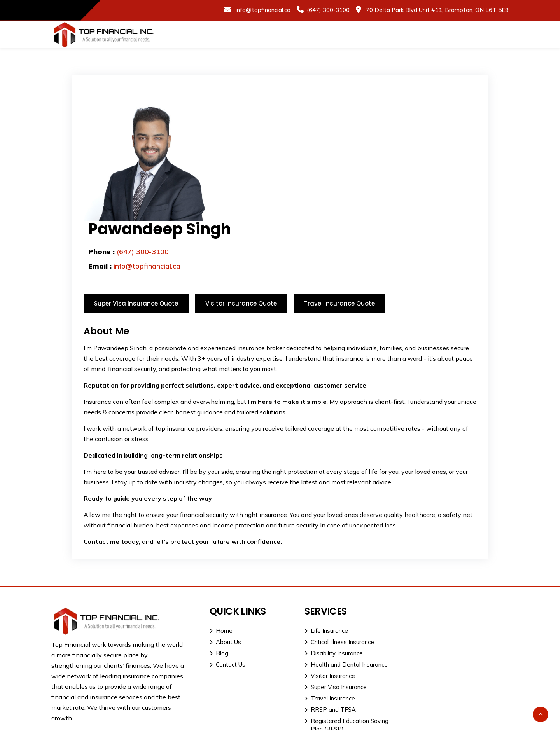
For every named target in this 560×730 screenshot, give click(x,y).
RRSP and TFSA (324, 650)
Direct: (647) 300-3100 (442, 610)
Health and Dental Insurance (340, 605)
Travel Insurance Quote (339, 244)
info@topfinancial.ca (262, 10)
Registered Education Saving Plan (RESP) (341, 665)
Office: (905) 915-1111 (441, 598)
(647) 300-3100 (328, 10)
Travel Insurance (324, 639)
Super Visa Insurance (330, 628)
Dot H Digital (491, 719)
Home (218, 571)
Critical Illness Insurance (333, 582)
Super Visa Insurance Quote (136, 244)
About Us (223, 582)
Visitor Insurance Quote (241, 244)
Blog (216, 594)
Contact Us (225, 605)
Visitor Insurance (324, 616)
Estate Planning (323, 681)
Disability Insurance (328, 594)
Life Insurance (320, 571)
